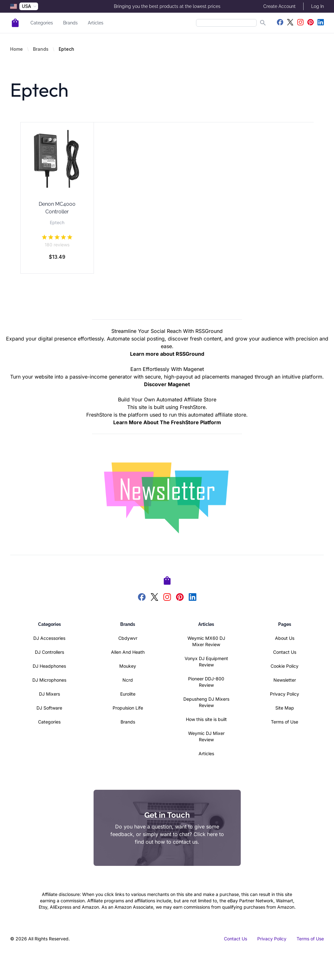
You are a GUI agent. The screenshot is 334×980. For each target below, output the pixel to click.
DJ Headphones (49, 666)
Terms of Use (285, 722)
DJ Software (49, 708)
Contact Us (285, 652)
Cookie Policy (285, 666)
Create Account (279, 6)
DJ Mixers (49, 694)
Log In (318, 6)
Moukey (128, 666)
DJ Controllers (49, 652)
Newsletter (285, 680)
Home (16, 49)
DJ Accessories (49, 638)
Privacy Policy (285, 694)
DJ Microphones (49, 680)
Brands (70, 23)
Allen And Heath (128, 652)
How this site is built (206, 719)
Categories (42, 23)
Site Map (285, 708)
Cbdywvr (128, 638)
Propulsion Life (128, 708)
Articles (96, 23)
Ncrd (128, 680)
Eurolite (128, 694)
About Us (285, 638)
